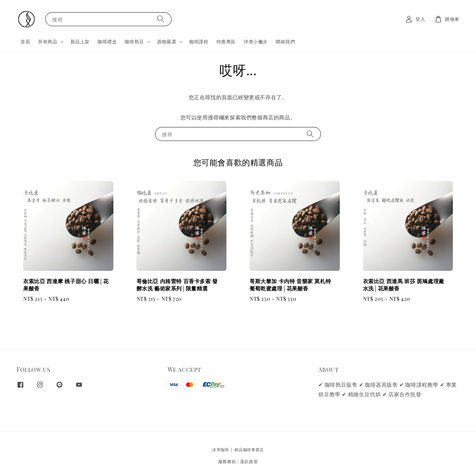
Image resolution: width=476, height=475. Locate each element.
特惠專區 (226, 42)
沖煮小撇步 (256, 42)
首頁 (25, 42)
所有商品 (48, 42)
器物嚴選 (167, 42)
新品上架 (80, 42)
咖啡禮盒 (107, 42)
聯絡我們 (285, 42)
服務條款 (227, 461)
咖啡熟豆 (134, 42)
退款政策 (249, 461)
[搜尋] (161, 19)
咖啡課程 (199, 42)
